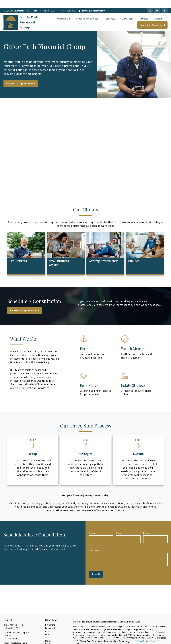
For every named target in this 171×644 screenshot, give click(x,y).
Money (48, 633)
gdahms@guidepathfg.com (92, 3)
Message (94, 542)
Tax (47, 630)
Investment (50, 620)
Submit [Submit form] (96, 566)
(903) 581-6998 (67, 3)
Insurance (49, 626)
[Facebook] (165, 3)
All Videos (49, 642)
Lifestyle (49, 636)
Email (119, 525)
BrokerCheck (134, 614)
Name (92, 525)
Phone (147, 525)
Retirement (50, 617)
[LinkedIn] (157, 3)
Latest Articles (51, 639)
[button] (64, 11)
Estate (48, 623)
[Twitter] (150, 3)
